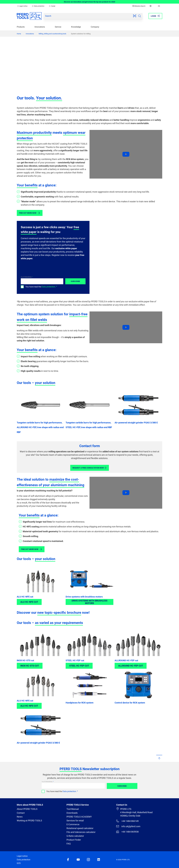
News (20, 817)
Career (52, 6)
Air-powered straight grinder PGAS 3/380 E (136, 423)
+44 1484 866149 (127, 821)
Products (21, 27)
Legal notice (22, 6)
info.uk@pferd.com (128, 826)
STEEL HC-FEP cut (75, 660)
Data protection (38, 6)
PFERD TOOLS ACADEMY (79, 817)
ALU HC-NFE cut (25, 597)
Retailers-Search (139, 6)
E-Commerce (73, 824)
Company (95, 27)
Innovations (40, 27)
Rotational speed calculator (80, 828)
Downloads (72, 813)
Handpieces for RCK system (80, 703)
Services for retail (75, 821)
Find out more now (30, 213)
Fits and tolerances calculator (81, 832)
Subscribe (75, 281)
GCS (19, 863)
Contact (21, 813)
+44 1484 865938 (127, 832)
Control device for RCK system (130, 703)
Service (58, 27)
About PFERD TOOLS (27, 809)
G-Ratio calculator (75, 836)
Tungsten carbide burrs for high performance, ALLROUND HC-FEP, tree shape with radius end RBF (40, 427)
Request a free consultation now (90, 468)
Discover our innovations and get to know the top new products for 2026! (90, 2)
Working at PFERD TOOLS (29, 821)
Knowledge (76, 27)
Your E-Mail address (26, 277)
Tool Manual (73, 809)
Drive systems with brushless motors (84, 597)
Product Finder (74, 840)
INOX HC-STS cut (25, 660)
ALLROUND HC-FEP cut (126, 660)
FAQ (69, 844)
